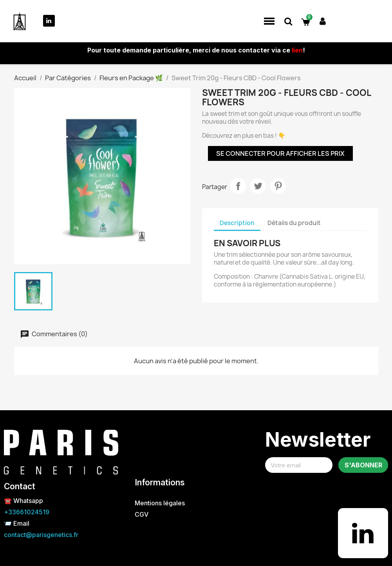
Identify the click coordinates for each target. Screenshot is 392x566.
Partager (238, 186)
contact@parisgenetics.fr (41, 535)
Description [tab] (237, 223)
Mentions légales (160, 503)
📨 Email (17, 523)
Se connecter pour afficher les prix (280, 153)
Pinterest (278, 186)
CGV (142, 514)
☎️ (9, 501)
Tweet (258, 186)
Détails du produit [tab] (294, 223)
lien (297, 50)
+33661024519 (27, 512)
